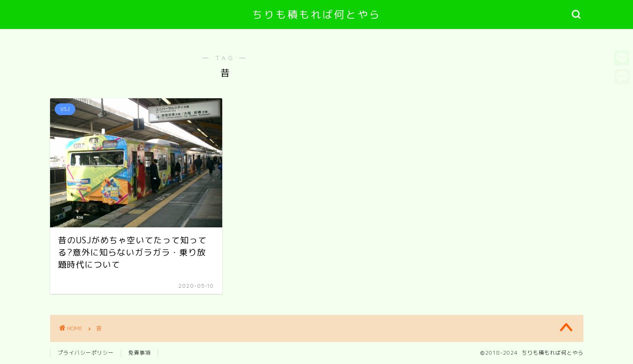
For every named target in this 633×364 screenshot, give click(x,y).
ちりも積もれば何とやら (316, 14)
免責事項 (139, 353)
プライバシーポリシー (86, 353)
